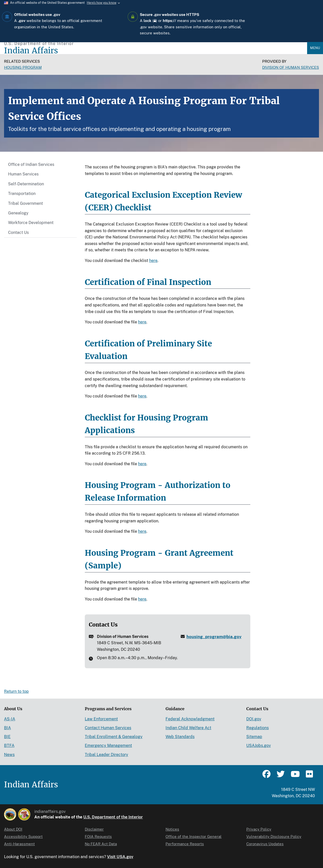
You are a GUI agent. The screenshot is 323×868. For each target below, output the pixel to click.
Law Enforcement (101, 719)
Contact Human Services (108, 728)
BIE (7, 737)
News (9, 755)
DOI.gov (254, 719)
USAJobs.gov (259, 745)
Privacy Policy (259, 829)
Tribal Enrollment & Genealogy (114, 737)
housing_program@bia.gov (214, 637)
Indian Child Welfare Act (188, 728)
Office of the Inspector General (194, 837)
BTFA (9, 745)
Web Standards (180, 737)
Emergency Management (108, 745)
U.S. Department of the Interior (113, 817)
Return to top (16, 691)
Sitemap (254, 737)
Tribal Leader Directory (106, 755)
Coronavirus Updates (265, 844)
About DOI (13, 829)
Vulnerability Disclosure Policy (274, 837)
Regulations (258, 728)
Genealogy (18, 213)
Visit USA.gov (120, 857)
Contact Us (18, 232)
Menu (315, 48)
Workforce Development (31, 223)
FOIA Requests (98, 837)
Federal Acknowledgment (190, 719)
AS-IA (10, 719)
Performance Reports (185, 844)
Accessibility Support (23, 837)
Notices (172, 829)
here (153, 261)
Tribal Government (25, 203)
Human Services (23, 174)
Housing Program (23, 67)
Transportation (22, 194)
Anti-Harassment (19, 844)
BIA (7, 728)
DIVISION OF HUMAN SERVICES (291, 67)
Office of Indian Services (31, 164)
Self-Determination (26, 184)
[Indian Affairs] (156, 51)
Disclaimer (94, 829)
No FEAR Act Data (101, 844)
